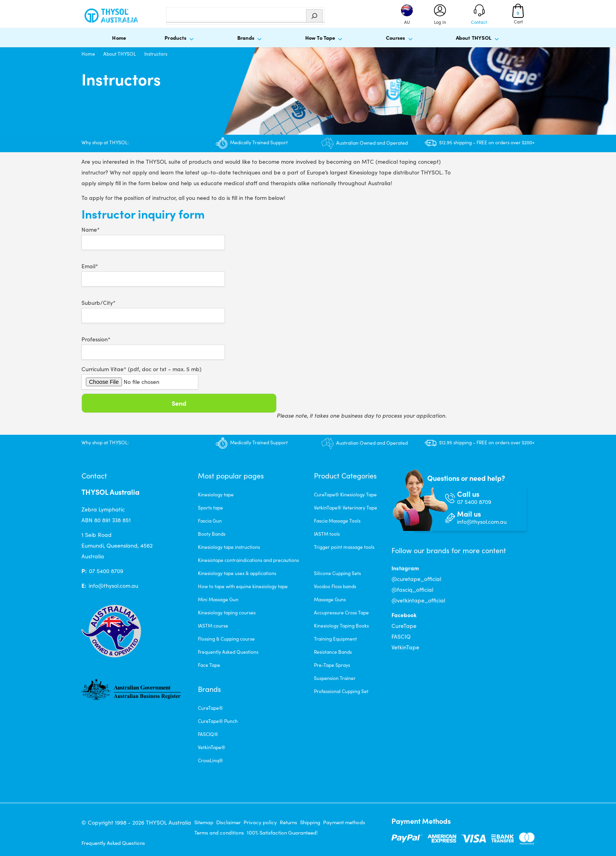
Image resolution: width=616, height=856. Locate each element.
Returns (289, 822)
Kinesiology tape (216, 494)
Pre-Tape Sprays (332, 665)
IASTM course (213, 626)
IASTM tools (327, 534)
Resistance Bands (333, 652)
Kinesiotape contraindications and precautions (248, 560)
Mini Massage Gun (218, 599)
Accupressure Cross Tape (341, 612)
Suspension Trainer (335, 678)
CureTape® (210, 708)
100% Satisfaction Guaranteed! (282, 833)
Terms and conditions (219, 833)
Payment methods (344, 822)
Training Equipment (335, 639)
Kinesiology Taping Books (341, 626)
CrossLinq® (210, 760)
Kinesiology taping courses (227, 612)
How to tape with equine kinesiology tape (243, 586)
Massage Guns (330, 599)
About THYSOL (479, 38)
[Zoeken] (314, 16)
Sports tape (210, 507)
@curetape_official (416, 579)
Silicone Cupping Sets (337, 573)
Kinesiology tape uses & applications (237, 573)
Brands (251, 38)
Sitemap (204, 822)
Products (180, 38)
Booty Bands (212, 534)
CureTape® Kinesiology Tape (345, 494)
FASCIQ (401, 636)
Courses (401, 38)
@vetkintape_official (418, 600)
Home (119, 37)
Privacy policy (260, 822)
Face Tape (209, 665)
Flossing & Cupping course (226, 639)
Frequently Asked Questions (228, 652)
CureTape (404, 626)
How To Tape (325, 38)
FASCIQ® (208, 734)
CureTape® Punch (218, 721)
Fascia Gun (210, 521)
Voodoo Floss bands (335, 586)
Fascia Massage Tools (337, 521)
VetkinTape (405, 647)
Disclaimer (229, 822)
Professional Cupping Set (341, 691)
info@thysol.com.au (113, 586)
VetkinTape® (212, 747)
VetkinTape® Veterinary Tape (346, 507)
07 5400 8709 (106, 571)
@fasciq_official (412, 590)
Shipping (310, 822)
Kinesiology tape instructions (229, 547)
